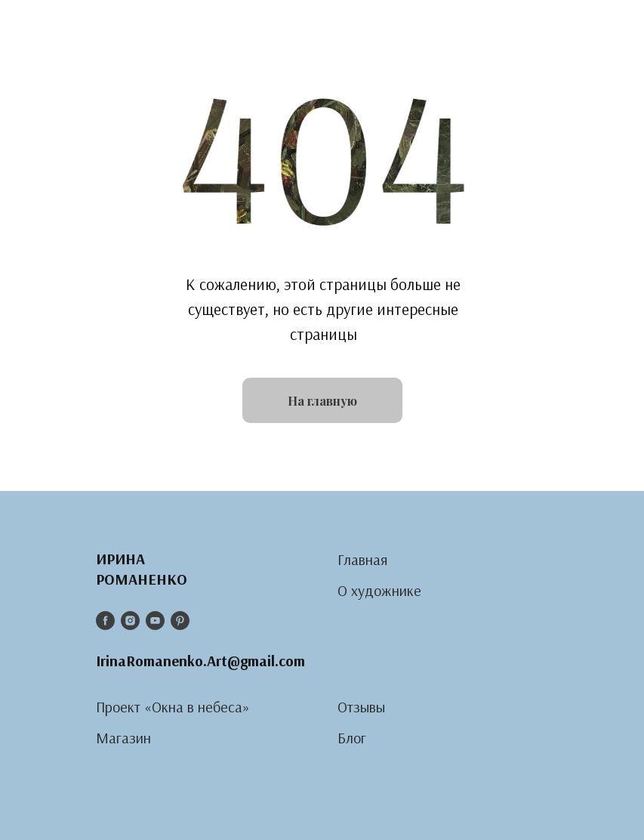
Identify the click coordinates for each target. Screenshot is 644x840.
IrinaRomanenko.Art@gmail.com (200, 661)
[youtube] (155, 621)
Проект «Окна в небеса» (173, 707)
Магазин (123, 738)
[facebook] (105, 621)
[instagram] (130, 621)
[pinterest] (180, 621)
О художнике (379, 590)
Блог (352, 738)
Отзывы (361, 707)
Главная (363, 559)
